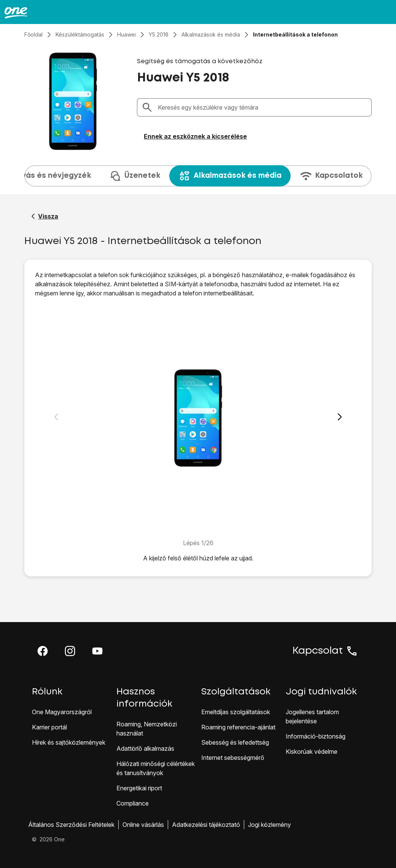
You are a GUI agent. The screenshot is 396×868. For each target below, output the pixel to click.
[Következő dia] (340, 417)
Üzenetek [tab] (135, 176)
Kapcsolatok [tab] (331, 176)
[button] (43, 651)
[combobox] (262, 107)
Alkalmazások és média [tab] (230, 176)
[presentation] (198, 176)
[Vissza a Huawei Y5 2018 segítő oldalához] (45, 216)
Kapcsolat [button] (325, 651)
